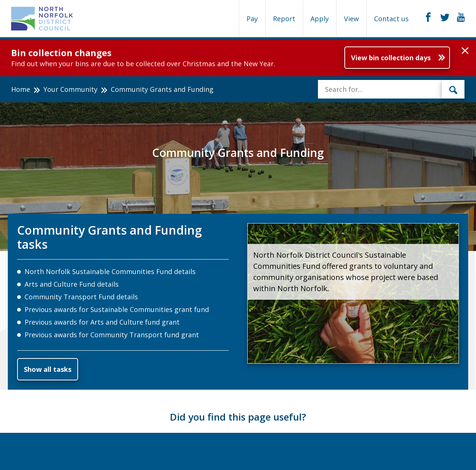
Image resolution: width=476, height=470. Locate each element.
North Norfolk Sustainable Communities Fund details (110, 271)
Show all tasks (48, 369)
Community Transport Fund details (81, 297)
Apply (320, 19)
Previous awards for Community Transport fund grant (112, 335)
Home (21, 89)
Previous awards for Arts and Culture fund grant (102, 322)
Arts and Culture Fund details (72, 284)
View (351, 19)
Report (284, 19)
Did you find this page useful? (238, 417)
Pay (252, 19)
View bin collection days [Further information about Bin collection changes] (391, 58)
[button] (465, 51)
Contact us (391, 19)
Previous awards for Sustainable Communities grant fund (117, 309)
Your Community (70, 89)
